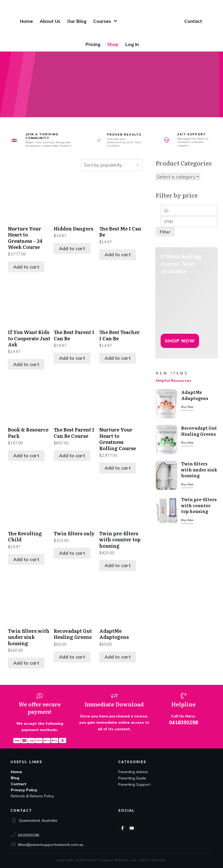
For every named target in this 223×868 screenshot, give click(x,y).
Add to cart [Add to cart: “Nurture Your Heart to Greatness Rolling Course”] (118, 468)
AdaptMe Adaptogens (195, 395)
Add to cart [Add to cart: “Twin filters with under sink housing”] (26, 663)
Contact (19, 784)
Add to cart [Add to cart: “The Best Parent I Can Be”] (72, 358)
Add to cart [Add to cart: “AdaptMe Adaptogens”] (118, 657)
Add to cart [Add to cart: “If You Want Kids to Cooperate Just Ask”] (26, 364)
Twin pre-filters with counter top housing (199, 505)
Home (16, 772)
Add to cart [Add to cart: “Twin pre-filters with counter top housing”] (118, 565)
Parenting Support (134, 784)
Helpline (184, 704)
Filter (165, 232)
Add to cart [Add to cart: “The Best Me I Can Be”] (118, 255)
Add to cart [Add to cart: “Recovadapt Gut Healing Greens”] (72, 657)
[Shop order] (110, 165)
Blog (15, 778)
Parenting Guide (132, 778)
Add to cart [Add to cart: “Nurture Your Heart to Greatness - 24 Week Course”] (26, 267)
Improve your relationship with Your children (124, 142)
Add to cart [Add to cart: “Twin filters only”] (72, 553)
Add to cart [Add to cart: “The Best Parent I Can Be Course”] (72, 456)
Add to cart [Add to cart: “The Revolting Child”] (26, 559)
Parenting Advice (133, 772)
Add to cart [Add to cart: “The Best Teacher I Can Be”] (118, 358)
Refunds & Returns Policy (32, 796)
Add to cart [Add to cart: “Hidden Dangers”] (72, 248)
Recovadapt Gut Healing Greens (199, 431)
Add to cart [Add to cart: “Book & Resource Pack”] (26, 456)
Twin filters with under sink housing (199, 470)
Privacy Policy (24, 790)
